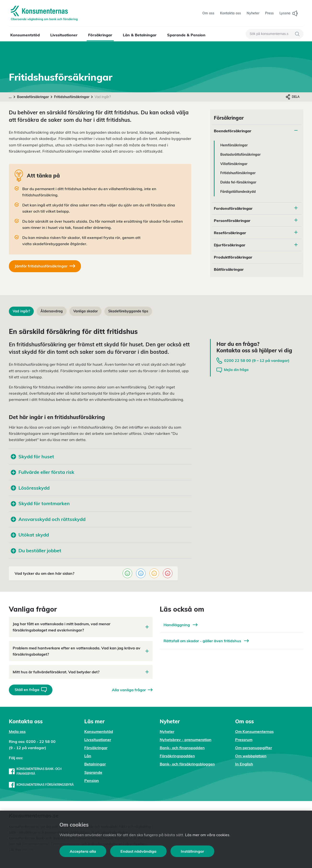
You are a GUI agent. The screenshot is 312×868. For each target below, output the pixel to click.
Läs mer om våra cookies (207, 835)
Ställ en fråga (31, 690)
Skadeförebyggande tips (128, 311)
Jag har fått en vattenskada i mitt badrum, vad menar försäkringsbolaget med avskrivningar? (81, 627)
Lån (88, 756)
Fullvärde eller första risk (43, 472)
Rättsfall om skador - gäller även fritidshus (206, 641)
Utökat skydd (30, 535)
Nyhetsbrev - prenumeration (186, 740)
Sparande (93, 772)
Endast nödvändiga (138, 851)
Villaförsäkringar (234, 164)
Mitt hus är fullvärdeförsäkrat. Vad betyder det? (81, 672)
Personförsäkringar (232, 221)
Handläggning (181, 625)
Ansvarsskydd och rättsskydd (48, 519)
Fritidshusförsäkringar (72, 97)
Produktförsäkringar (233, 257)
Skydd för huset (33, 456)
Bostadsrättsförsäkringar (240, 155)
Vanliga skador (85, 311)
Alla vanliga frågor (132, 690)
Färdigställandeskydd (238, 192)
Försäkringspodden (177, 756)
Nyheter (167, 731)
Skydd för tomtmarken (40, 503)
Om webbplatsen (251, 756)
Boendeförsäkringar (33, 97)
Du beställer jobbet (36, 550)
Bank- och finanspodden (182, 748)
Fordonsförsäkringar (233, 208)
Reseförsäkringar (230, 233)
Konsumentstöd (25, 35)
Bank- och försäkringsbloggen (187, 764)
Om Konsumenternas (254, 731)
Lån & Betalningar (140, 35)
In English (244, 764)
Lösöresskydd (30, 488)
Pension (92, 780)
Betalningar (95, 764)
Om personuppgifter (254, 748)
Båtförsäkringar (229, 269)
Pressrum (244, 740)
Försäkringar (100, 35)
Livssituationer (64, 35)
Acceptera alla (83, 851)
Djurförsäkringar (230, 245)
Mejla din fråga (233, 370)
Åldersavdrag (52, 311)
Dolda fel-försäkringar (238, 182)
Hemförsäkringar (234, 145)
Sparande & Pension (186, 35)
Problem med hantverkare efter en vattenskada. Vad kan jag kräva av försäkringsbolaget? (81, 651)
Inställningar (192, 851)
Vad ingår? (21, 311)
